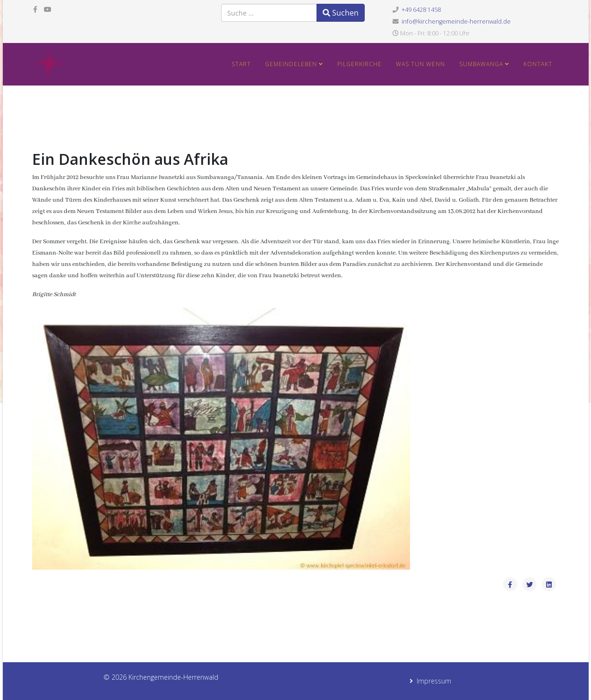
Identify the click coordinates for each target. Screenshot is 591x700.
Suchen (341, 13)
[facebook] (35, 9)
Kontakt (538, 64)
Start (241, 64)
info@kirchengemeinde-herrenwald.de (456, 21)
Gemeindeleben (292, 64)
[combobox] (269, 13)
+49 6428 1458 (421, 10)
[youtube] (48, 9)
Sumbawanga (481, 64)
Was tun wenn (420, 64)
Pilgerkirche (360, 64)
